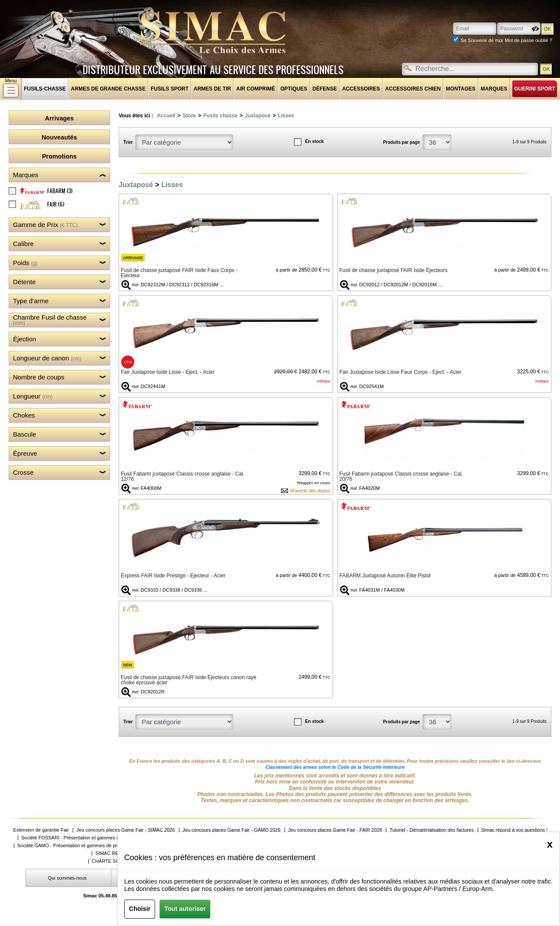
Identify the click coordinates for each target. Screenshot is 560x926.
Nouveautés (59, 137)
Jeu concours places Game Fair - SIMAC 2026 (125, 830)
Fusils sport (170, 89)
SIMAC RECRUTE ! (116, 853)
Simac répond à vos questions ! (514, 830)
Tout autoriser (185, 909)
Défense (325, 89)
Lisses (286, 116)
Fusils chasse (221, 116)
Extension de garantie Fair (41, 830)
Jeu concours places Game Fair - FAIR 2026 (335, 830)
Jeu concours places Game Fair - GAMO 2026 (231, 830)
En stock (314, 141)
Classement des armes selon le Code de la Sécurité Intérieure (335, 767)
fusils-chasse (45, 89)
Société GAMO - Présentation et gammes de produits (74, 846)
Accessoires (361, 89)
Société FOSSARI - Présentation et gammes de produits (81, 838)
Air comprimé (256, 89)
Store (189, 116)
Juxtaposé (257, 116)
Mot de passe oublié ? (529, 40)
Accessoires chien (413, 89)
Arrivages (59, 118)
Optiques (294, 89)
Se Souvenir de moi (482, 40)
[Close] (550, 844)
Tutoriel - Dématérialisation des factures (431, 830)
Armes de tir (212, 89)
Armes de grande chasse (108, 89)
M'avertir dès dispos (310, 491)
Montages (460, 89)
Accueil (166, 116)
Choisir (140, 909)
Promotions (59, 156)
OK (546, 69)
